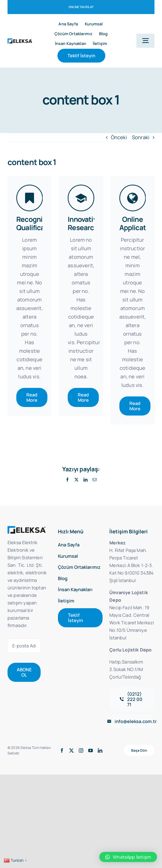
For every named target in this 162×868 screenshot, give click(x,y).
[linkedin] (100, 750)
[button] (128, 857)
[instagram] (81, 750)
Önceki (119, 137)
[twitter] (71, 750)
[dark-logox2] (20, 41)
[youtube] (91, 750)
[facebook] (62, 750)
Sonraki (141, 137)
